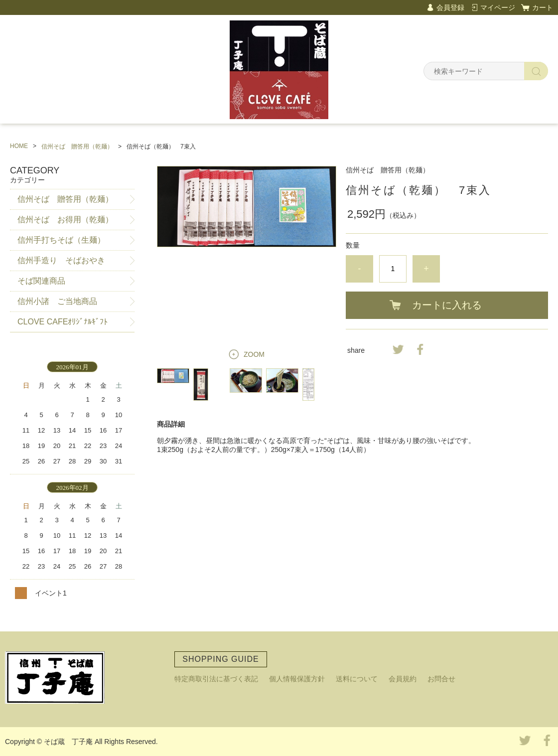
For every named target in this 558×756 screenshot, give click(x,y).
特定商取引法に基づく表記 (216, 679)
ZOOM (254, 354)
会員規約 (403, 679)
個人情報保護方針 (297, 679)
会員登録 (450, 7)
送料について (357, 679)
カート (543, 7)
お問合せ (441, 679)
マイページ (498, 7)
